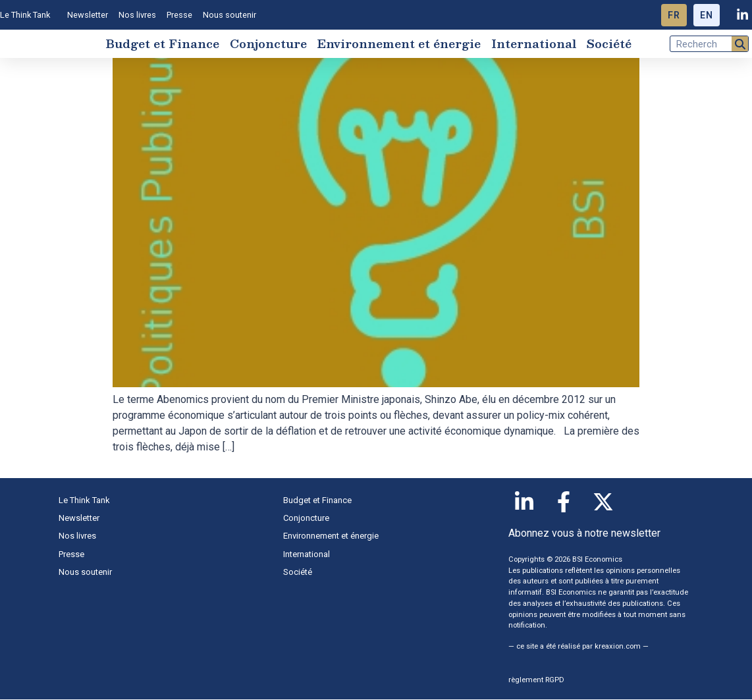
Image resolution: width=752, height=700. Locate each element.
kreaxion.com (618, 647)
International (534, 44)
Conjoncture (268, 44)
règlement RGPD (536, 681)
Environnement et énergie (399, 44)
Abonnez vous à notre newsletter (584, 534)
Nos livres (137, 15)
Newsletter (88, 15)
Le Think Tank (28, 15)
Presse (179, 15)
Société (609, 44)
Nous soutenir (229, 15)
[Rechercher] (740, 44)
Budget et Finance (162, 44)
